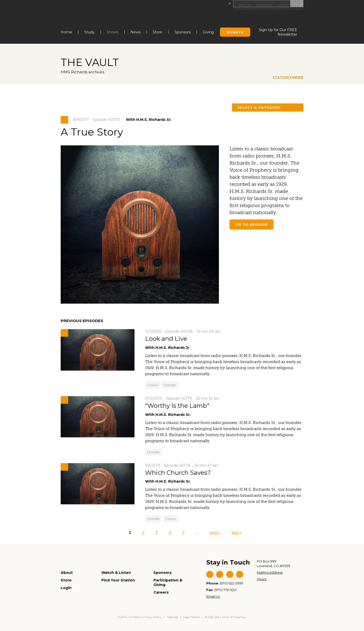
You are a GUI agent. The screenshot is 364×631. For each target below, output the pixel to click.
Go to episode (252, 224)
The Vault (92, 62)
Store (157, 32)
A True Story (95, 131)
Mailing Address (270, 572)
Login (283, 5)
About (242, 5)
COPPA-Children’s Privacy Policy (140, 617)
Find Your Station (118, 580)
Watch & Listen (116, 573)
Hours (262, 579)
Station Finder (288, 77)
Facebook (210, 574)
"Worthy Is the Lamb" (177, 406)
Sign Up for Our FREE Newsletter (278, 32)
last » (237, 532)
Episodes (170, 385)
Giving (208, 32)
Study (89, 32)
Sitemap (172, 617)
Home (66, 32)
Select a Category (259, 107)
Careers (161, 592)
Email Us (213, 596)
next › (215, 532)
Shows (112, 32)
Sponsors (183, 32)
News (135, 32)
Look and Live (166, 339)
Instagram (240, 574)
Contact (263, 5)
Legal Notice (191, 617)
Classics (153, 385)
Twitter (220, 574)
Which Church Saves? (178, 472)
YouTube (230, 574)
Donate (235, 32)
